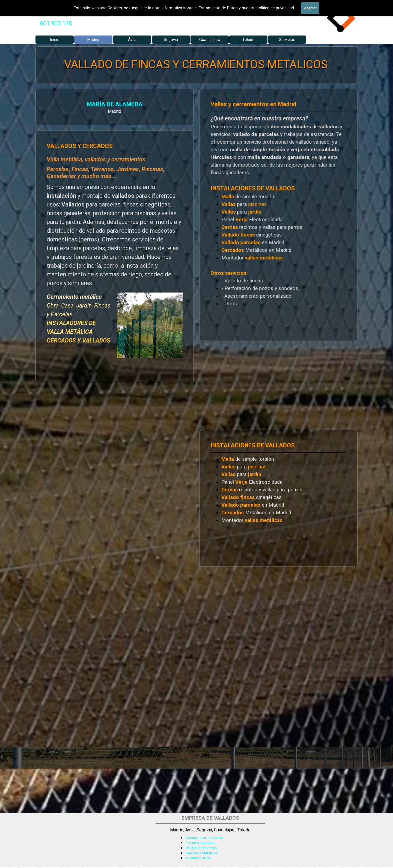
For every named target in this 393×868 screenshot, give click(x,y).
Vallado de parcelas (201, 848)
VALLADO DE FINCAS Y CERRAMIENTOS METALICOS (196, 64)
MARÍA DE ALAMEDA (57, 105)
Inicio (55, 40)
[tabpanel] (56, 23)
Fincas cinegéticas (200, 843)
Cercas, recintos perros (204, 838)
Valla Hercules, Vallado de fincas (71, 14)
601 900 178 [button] (56, 23)
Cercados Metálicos (202, 853)
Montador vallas (198, 858)
